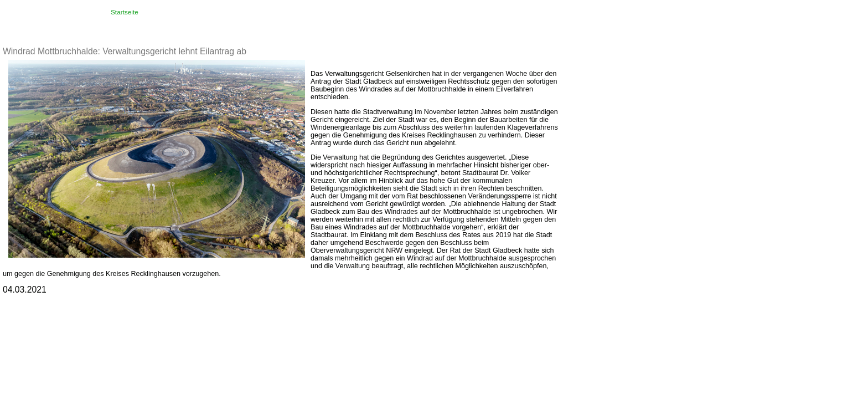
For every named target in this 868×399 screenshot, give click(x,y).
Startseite (125, 12)
